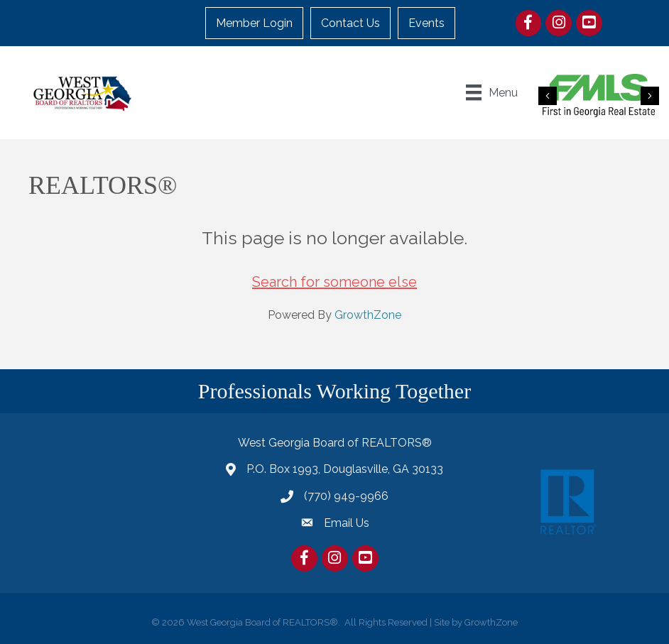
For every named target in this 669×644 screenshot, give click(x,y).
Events (426, 23)
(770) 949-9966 (346, 496)
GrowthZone (368, 315)
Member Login (254, 23)
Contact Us (350, 23)
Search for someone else (334, 282)
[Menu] (492, 92)
